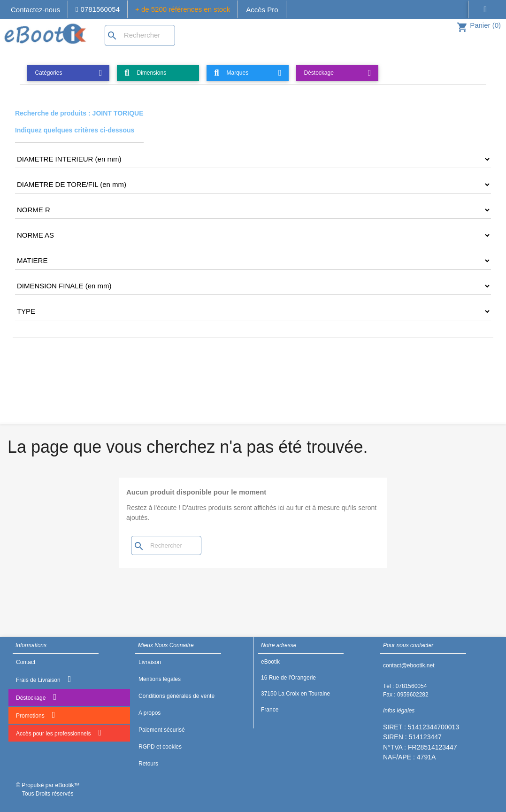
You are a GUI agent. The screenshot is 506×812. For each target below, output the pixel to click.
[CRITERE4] (253, 210)
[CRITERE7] (253, 286)
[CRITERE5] (253, 235)
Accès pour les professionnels (59, 733)
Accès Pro (262, 10)
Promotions (35, 715)
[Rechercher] (140, 35)
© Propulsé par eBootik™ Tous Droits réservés (48, 789)
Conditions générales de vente (176, 696)
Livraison (150, 662)
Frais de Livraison (43, 679)
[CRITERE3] (253, 185)
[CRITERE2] (253, 159)
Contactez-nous (35, 10)
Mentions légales (160, 679)
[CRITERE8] (253, 311)
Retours (148, 764)
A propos (149, 713)
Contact (26, 662)
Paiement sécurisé (162, 730)
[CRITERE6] (253, 261)
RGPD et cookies (160, 747)
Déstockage (36, 697)
